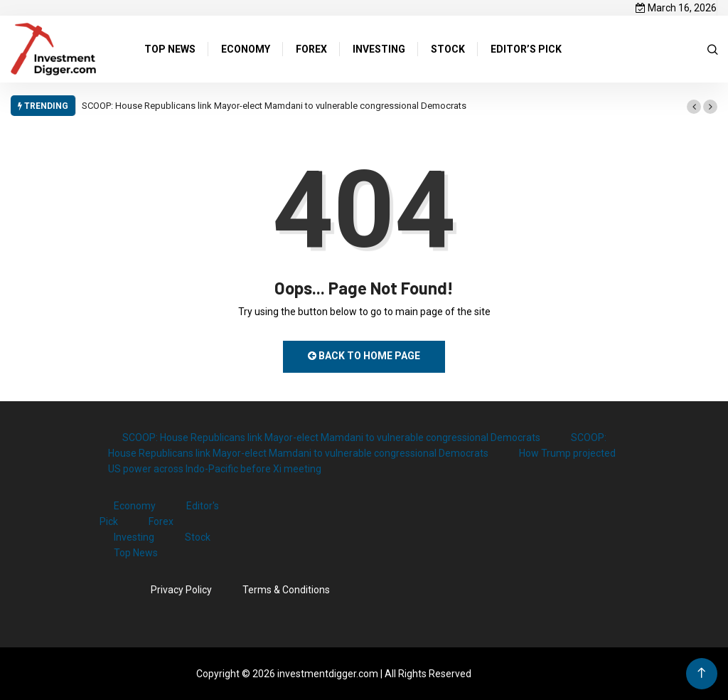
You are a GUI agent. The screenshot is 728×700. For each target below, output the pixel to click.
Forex (161, 521)
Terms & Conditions (286, 590)
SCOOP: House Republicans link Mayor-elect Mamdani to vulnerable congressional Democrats (274, 106)
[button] (694, 107)
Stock (198, 537)
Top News (136, 553)
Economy (135, 506)
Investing (134, 537)
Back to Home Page (364, 356)
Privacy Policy (181, 590)
